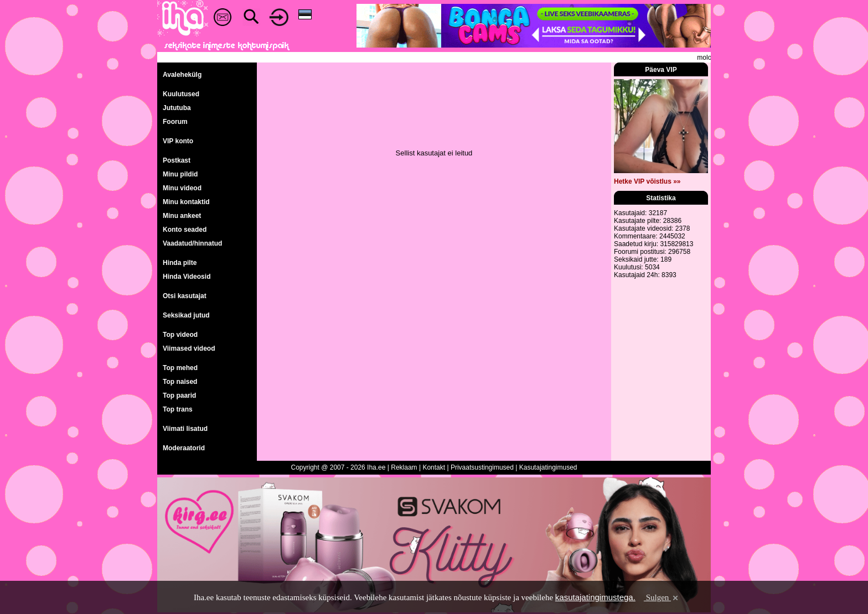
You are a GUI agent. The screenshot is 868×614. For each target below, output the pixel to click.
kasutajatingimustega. (595, 597)
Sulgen (662, 597)
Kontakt (434, 467)
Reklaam (404, 467)
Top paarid (179, 396)
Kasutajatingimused (548, 467)
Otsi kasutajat (185, 296)
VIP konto (178, 141)
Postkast (177, 160)
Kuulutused (181, 94)
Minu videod (182, 188)
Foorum (175, 122)
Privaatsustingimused (482, 467)
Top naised (180, 382)
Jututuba (177, 108)
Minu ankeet (182, 216)
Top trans (178, 409)
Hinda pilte (180, 263)
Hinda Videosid (187, 277)
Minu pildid (180, 174)
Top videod (180, 335)
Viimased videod (189, 348)
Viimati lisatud (185, 429)
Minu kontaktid (186, 202)
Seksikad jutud (186, 315)
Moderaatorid (184, 448)
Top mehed (180, 368)
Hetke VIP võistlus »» (647, 181)
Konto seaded (185, 230)
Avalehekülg (182, 75)
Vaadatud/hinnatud (192, 243)
